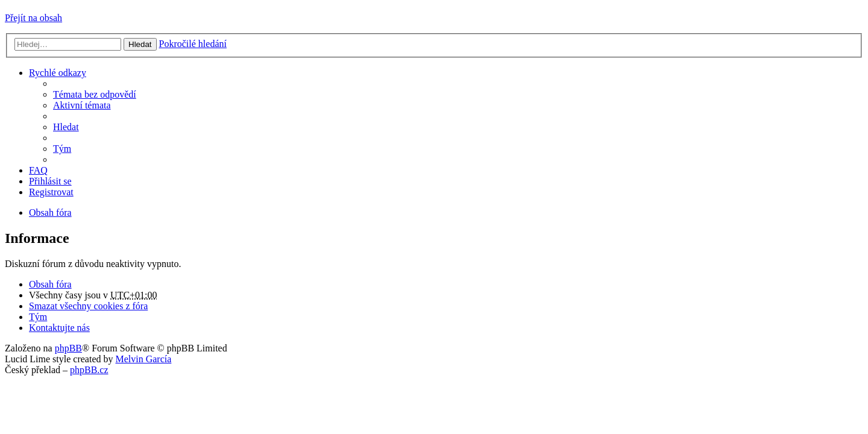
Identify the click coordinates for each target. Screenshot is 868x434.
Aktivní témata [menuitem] (82, 105)
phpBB (68, 348)
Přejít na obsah (33, 18)
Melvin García (143, 359)
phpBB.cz (89, 370)
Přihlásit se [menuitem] (50, 181)
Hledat (140, 44)
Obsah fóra (50, 284)
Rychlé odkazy (58, 73)
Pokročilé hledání (193, 44)
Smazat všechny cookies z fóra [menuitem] (88, 306)
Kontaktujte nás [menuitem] (59, 328)
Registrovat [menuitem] (51, 192)
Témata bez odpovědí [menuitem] (95, 94)
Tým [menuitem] (62, 149)
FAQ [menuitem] (38, 170)
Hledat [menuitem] (66, 127)
